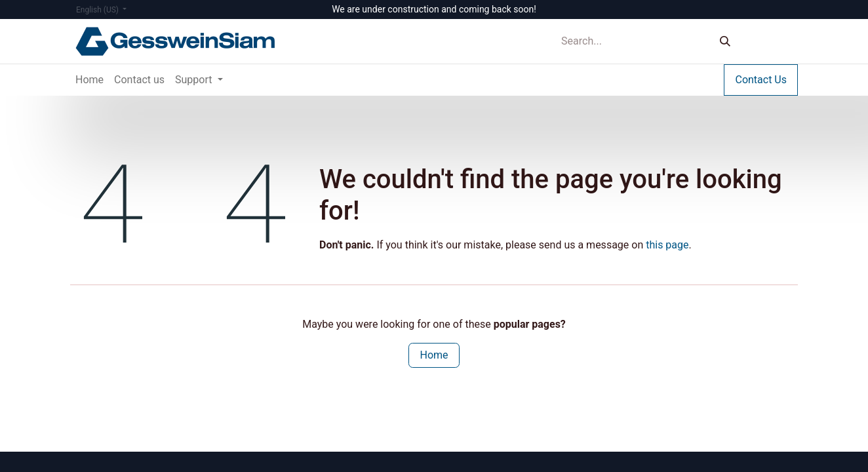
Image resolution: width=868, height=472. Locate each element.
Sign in (771, 41)
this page (667, 245)
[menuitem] (89, 80)
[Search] (725, 42)
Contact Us (761, 80)
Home (434, 355)
